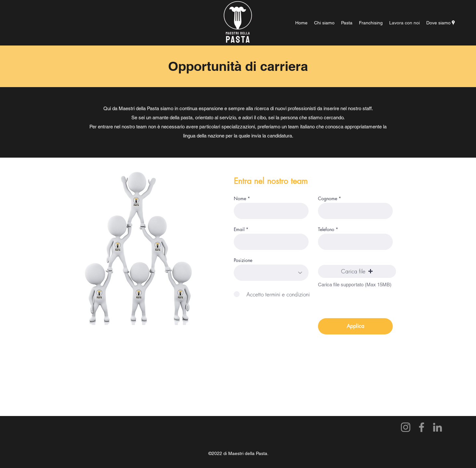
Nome (240, 199)
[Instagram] (406, 427)
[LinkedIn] (437, 427)
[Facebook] (422, 427)
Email (239, 229)
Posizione (243, 260)
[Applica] (355, 326)
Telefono (326, 229)
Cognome (328, 199)
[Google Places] (453, 23)
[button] (357, 271)
